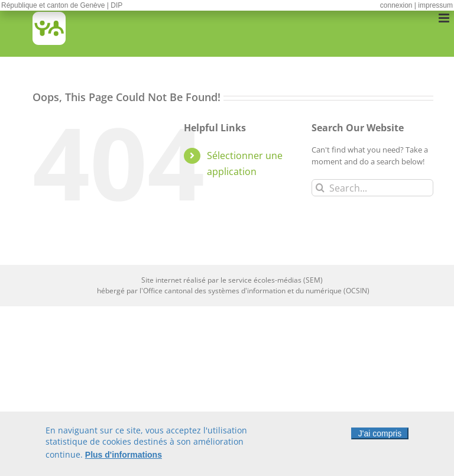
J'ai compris (380, 435)
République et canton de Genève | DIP (62, 5)
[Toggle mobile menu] (445, 18)
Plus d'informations (124, 456)
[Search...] (372, 188)
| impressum (434, 5)
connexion (396, 5)
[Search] (320, 188)
